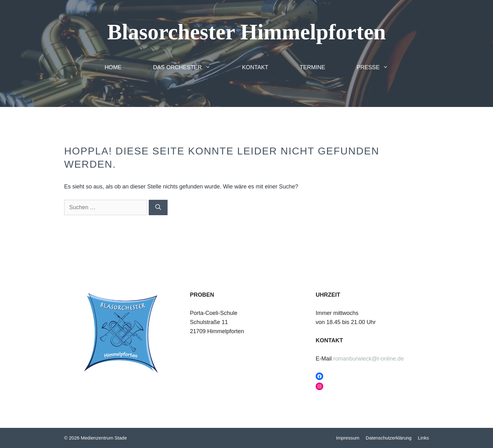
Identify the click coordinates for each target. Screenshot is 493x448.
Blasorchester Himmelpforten (246, 32)
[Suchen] (158, 207)
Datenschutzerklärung (389, 438)
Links (423, 438)
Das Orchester (190, 67)
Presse (380, 67)
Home (113, 67)
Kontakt (255, 67)
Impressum (348, 438)
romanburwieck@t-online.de (368, 359)
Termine (312, 67)
